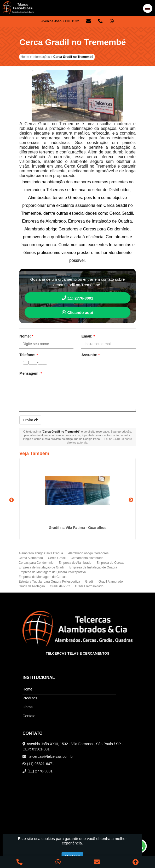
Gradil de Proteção (32, 586)
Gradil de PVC (60, 586)
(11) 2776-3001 (77, 298)
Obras (27, 707)
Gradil (89, 582)
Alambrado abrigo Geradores (88, 553)
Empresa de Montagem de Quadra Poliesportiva (52, 572)
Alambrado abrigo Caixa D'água (41, 553)
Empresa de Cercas (110, 563)
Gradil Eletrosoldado (89, 586)
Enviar (30, 420)
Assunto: (90, 355)
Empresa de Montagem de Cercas (42, 577)
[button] (148, 8)
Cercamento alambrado (87, 558)
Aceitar (72, 856)
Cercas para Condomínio (36, 563)
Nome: (26, 336)
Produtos (30, 698)
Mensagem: (31, 373)
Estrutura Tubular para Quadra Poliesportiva (49, 582)
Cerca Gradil (57, 558)
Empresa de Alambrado (75, 563)
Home (27, 689)
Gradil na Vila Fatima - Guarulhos (77, 528)
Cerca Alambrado (31, 558)
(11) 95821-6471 (41, 764)
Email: (88, 336)
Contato (29, 716)
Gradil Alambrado (111, 582)
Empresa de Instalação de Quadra (93, 567)
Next (131, 500)
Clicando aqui (77, 312)
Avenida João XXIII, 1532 (60, 21)
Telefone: (29, 355)
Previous (12, 500)
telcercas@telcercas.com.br (51, 756)
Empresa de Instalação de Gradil (41, 567)
